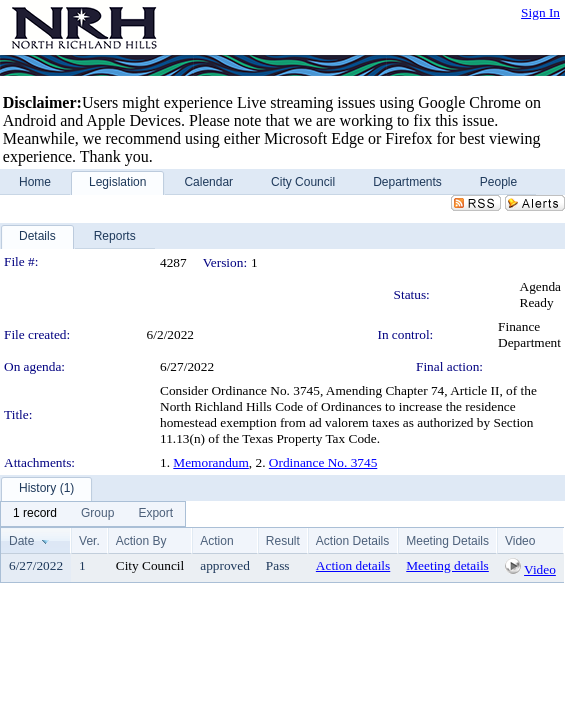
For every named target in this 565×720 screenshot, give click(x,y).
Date (21, 541)
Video (540, 569)
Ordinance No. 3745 (323, 462)
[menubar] (93, 514)
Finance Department (529, 334)
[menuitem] (35, 514)
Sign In (540, 12)
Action (216, 541)
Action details (353, 565)
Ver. (89, 541)
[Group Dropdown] (97, 514)
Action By (141, 541)
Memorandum (211, 462)
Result (283, 541)
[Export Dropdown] (155, 514)
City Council (150, 565)
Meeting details (447, 565)
